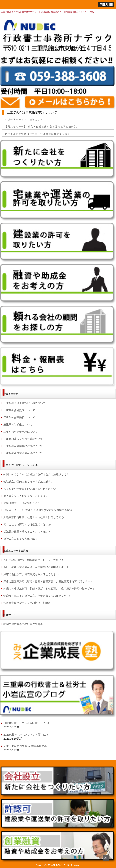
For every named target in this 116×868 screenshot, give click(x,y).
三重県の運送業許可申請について (23, 453)
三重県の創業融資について (19, 417)
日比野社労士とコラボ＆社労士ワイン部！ (28, 723)
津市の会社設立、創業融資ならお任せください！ (32, 574)
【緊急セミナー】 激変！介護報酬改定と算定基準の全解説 (41, 127)
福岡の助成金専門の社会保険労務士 (24, 624)
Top (106, 858)
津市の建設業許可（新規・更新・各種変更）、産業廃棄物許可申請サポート (48, 581)
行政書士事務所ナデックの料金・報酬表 (27, 603)
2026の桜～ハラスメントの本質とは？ (26, 735)
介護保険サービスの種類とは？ (25, 119)
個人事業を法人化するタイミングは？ (26, 496)
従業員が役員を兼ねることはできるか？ (27, 532)
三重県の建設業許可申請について (23, 439)
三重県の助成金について (18, 425)
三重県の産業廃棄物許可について (23, 446)
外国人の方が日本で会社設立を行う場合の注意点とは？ (36, 474)
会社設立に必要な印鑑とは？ (21, 539)
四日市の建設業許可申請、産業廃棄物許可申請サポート (36, 567)
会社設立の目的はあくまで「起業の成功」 (28, 481)
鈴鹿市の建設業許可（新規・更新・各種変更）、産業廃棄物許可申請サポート (49, 589)
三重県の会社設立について (19, 410)
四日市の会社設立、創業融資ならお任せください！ (34, 560)
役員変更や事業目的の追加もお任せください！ (31, 489)
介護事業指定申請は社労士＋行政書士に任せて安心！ (38, 134)
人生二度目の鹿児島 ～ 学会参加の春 (25, 746)
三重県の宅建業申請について (21, 432)
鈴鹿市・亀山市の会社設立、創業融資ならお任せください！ (39, 596)
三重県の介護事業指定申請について (24, 403)
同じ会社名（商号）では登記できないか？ (28, 524)
